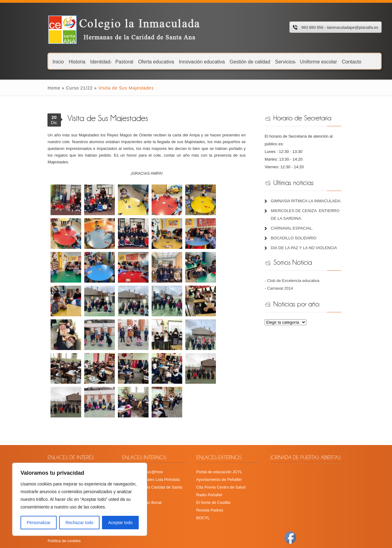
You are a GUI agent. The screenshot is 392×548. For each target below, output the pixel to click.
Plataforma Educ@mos (131, 431)
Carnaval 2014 (288, 281)
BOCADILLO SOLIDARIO (302, 230)
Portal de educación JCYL (218, 431)
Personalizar (39, 523)
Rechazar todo (79, 523)
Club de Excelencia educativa (301, 273)
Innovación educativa (181, 61)
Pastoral (104, 61)
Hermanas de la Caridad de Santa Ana (145, 447)
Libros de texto (40, 454)
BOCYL (202, 477)
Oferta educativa (135, 61)
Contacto (331, 61)
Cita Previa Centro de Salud (220, 447)
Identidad (80, 61)
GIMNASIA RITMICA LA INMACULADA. (314, 193)
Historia (56, 61)
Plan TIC (35, 462)
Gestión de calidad (229, 61)
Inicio (38, 61)
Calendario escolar (43, 431)
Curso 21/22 (58, 88)
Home (33, 88)
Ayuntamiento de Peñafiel (218, 439)
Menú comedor (40, 439)
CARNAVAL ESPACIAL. (300, 221)
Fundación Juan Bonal (131, 454)
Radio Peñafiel (208, 454)
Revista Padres (209, 470)
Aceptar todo (120, 523)
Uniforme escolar (298, 61)
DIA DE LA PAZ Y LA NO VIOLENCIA (312, 240)
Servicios (265, 61)
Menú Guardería (41, 447)
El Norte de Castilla (212, 462)
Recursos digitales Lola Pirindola (140, 439)
